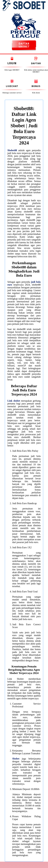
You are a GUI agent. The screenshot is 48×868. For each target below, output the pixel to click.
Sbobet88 (12, 150)
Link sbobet (14, 401)
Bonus (36, 86)
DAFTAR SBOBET (24, 45)
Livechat (12, 86)
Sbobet (16, 759)
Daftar (36, 63)
